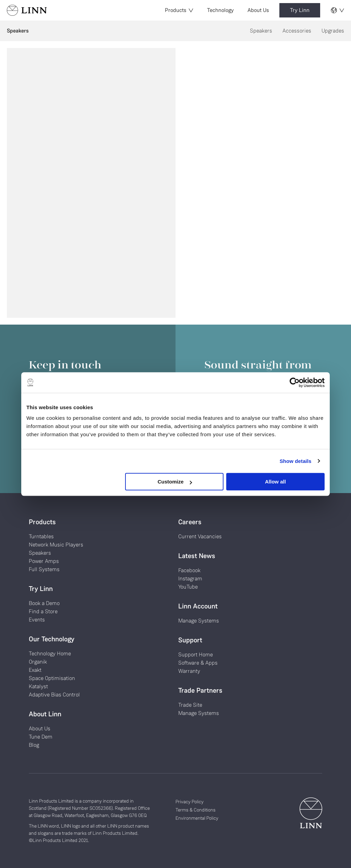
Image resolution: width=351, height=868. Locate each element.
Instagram (190, 578)
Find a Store (43, 611)
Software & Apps (198, 663)
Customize (175, 482)
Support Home (196, 655)
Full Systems (44, 569)
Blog (34, 745)
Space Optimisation (52, 678)
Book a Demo (44, 603)
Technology (220, 10)
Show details (296, 461)
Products (179, 10)
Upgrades (333, 31)
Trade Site (190, 705)
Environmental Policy (197, 818)
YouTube (188, 587)
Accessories (297, 31)
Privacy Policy (190, 802)
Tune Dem (41, 737)
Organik (38, 662)
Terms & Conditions (196, 810)
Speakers (261, 31)
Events (37, 620)
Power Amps (44, 561)
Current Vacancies (200, 536)
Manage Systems (199, 621)
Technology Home (50, 653)
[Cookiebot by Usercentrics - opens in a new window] (295, 382)
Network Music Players (56, 545)
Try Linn (300, 10)
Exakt (35, 670)
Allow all (275, 482)
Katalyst (38, 686)
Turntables (41, 536)
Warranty (189, 671)
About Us (258, 10)
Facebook (189, 570)
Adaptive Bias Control (54, 695)
